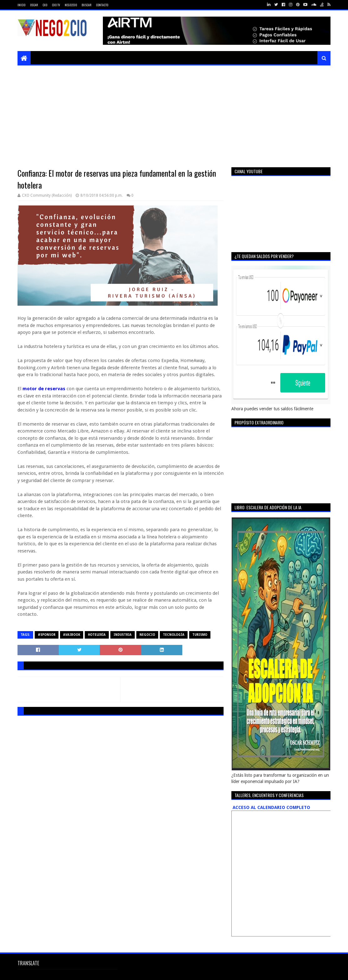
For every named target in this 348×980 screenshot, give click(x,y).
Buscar (86, 5)
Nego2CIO (71, 5)
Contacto (102, 5)
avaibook (72, 635)
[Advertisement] (174, 112)
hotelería (97, 635)
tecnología (174, 635)
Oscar (34, 5)
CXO (45, 5)
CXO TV (56, 5)
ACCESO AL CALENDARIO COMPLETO (271, 807)
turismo (200, 635)
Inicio (21, 5)
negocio (147, 635)
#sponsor (47, 635)
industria (123, 635)
